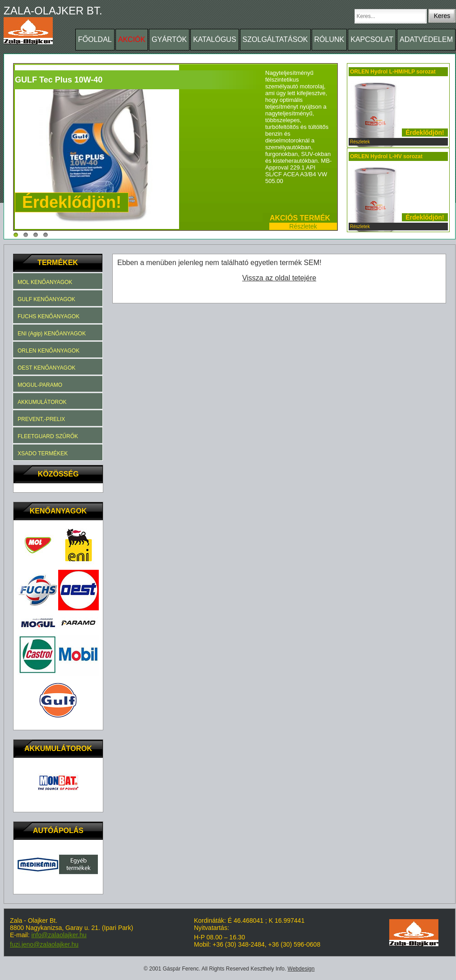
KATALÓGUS (214, 39)
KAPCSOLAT (372, 39)
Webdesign (301, 969)
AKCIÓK (132, 39)
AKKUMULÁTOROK (42, 402)
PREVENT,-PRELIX (41, 419)
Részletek (303, 226)
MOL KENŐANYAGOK (45, 282)
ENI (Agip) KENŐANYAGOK (52, 334)
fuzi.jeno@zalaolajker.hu (44, 944)
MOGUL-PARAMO (40, 385)
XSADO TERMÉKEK (43, 453)
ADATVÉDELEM (426, 39)
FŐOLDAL (95, 39)
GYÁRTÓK (169, 39)
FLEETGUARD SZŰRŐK (48, 436)
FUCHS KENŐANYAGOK (48, 316)
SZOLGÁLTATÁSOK (275, 39)
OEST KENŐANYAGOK (46, 368)
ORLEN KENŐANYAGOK (48, 351)
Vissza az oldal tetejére (279, 278)
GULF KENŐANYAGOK (46, 299)
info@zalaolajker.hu (59, 935)
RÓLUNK (329, 39)
